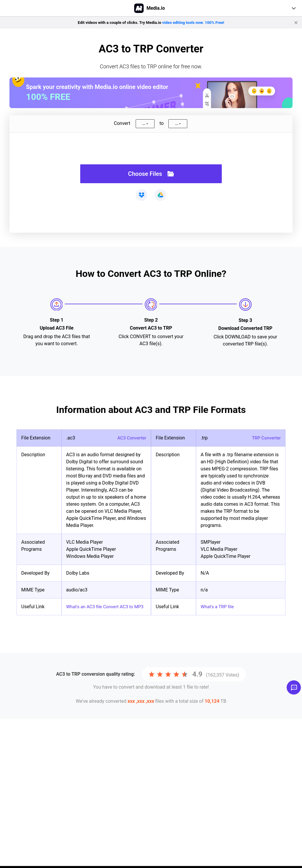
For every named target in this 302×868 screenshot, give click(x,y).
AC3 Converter (131, 438)
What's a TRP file (218, 607)
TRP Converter (266, 438)
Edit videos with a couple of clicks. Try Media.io (151, 22)
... (144, 124)
